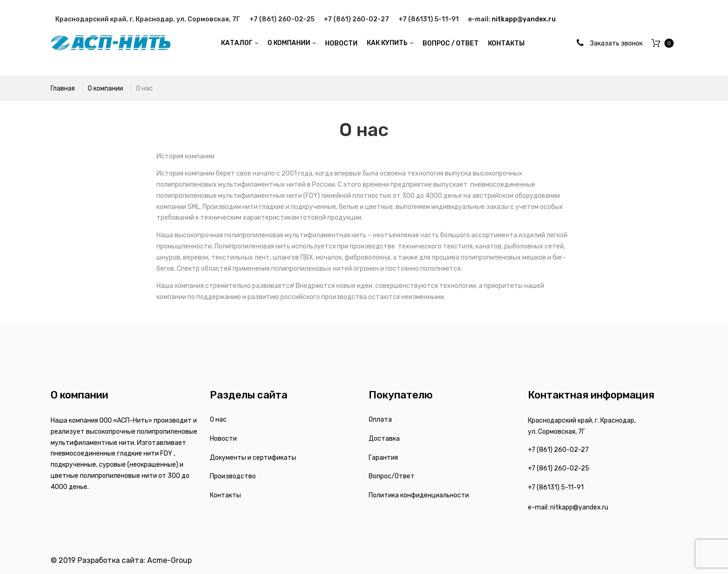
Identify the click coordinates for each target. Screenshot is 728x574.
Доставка (384, 439)
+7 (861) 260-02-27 (356, 19)
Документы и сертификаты (253, 458)
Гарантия (383, 458)
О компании (105, 88)
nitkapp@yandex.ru (524, 19)
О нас (218, 420)
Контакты (225, 495)
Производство (233, 476)
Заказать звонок (616, 43)
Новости (223, 439)
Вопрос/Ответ (392, 476)
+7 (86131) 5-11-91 (429, 19)
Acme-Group (169, 560)
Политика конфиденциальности (419, 495)
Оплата (380, 420)
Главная (63, 88)
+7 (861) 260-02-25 (282, 19)
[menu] (373, 44)
